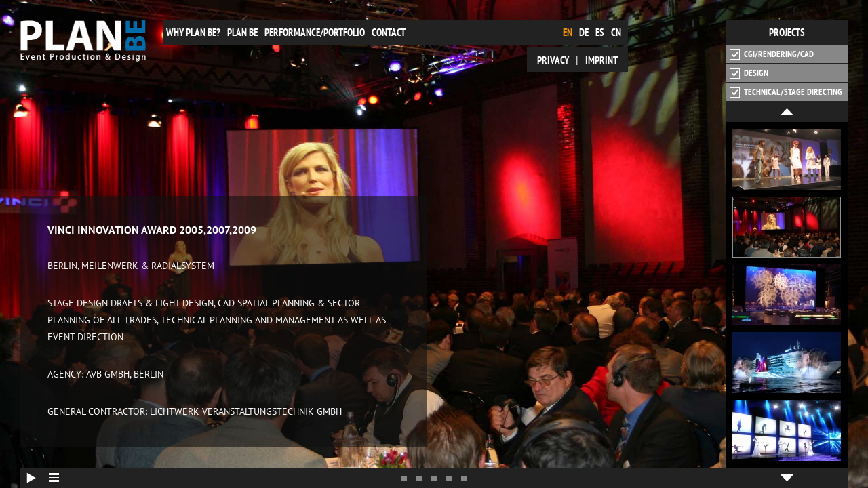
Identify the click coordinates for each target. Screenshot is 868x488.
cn (616, 32)
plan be (242, 32)
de (584, 32)
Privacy (553, 60)
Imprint (601, 60)
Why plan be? (193, 32)
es (600, 32)
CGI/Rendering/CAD (772, 54)
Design (749, 73)
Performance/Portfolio (315, 32)
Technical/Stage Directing (786, 92)
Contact (389, 32)
